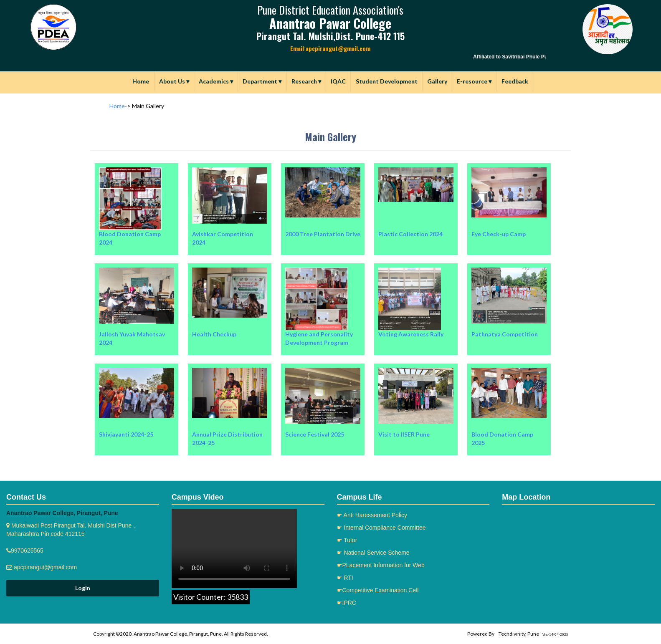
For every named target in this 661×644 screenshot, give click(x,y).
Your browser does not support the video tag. (234, 548)
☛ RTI (345, 578)
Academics (216, 81)
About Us (174, 81)
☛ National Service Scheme (373, 553)
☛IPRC (347, 603)
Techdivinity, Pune (519, 634)
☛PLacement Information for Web (381, 565)
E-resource (474, 81)
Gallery (437, 81)
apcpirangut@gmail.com (44, 567)
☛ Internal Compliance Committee (381, 528)
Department (262, 81)
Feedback (515, 81)
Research (306, 81)
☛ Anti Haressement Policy (372, 515)
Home (141, 81)
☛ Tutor (347, 540)
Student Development (387, 81)
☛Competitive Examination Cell (378, 590)
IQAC (338, 81)
